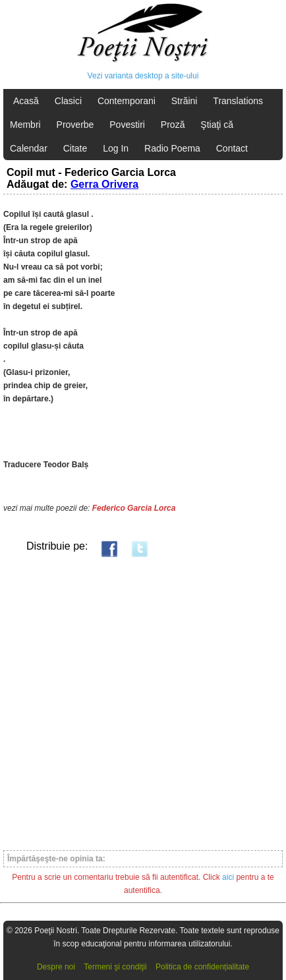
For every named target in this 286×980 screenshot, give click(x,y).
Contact (232, 148)
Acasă (26, 101)
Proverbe (75, 125)
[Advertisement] (143, 703)
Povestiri (127, 125)
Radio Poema (172, 148)
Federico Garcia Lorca (134, 508)
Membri (25, 125)
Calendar (29, 148)
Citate (75, 148)
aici (228, 877)
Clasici (68, 101)
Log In (116, 148)
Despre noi (56, 967)
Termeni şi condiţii (115, 967)
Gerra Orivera (104, 184)
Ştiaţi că (217, 125)
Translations (238, 101)
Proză (173, 125)
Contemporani (127, 101)
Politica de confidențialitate (202, 967)
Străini (185, 101)
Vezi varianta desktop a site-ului (143, 76)
